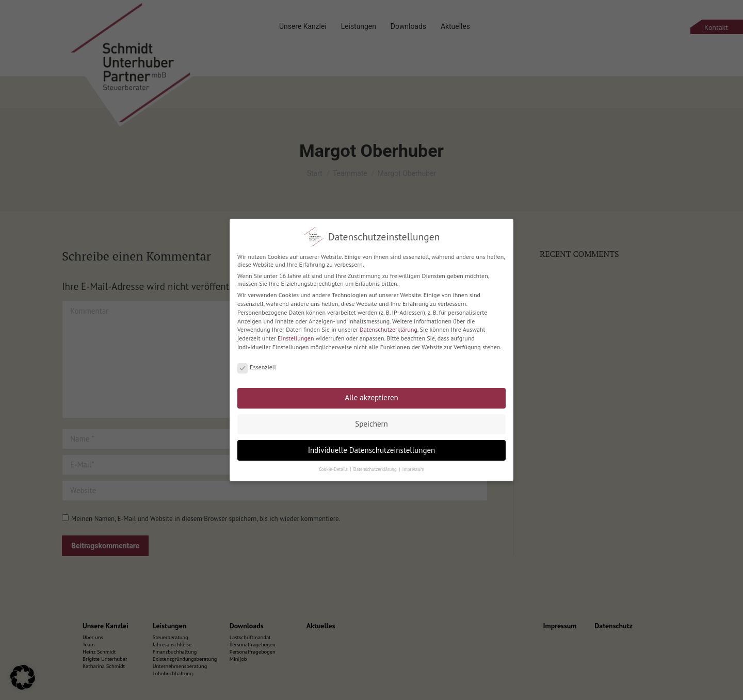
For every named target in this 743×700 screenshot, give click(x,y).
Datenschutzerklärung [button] (376, 462)
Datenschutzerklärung (389, 323)
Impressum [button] (413, 462)
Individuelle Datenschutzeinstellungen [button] (372, 443)
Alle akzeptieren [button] (372, 391)
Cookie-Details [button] (334, 462)
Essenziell (257, 361)
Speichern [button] (372, 418)
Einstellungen (296, 332)
